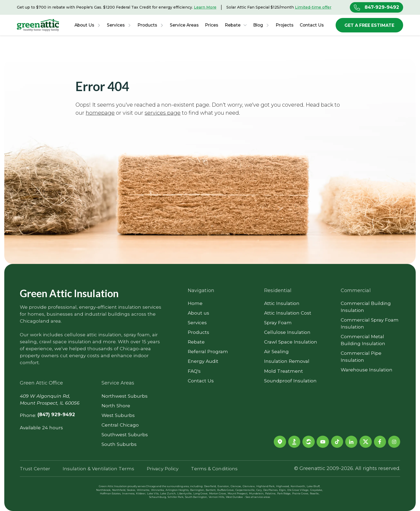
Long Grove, (201, 493)
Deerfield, (210, 486)
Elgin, (283, 490)
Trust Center (35, 469)
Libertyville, (185, 493)
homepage (100, 113)
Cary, (259, 490)
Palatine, (271, 493)
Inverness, (129, 493)
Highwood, (283, 486)
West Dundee (234, 497)
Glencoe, (236, 486)
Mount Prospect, (238, 493)
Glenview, (249, 486)
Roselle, (315, 493)
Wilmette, (143, 490)
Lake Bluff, (313, 486)
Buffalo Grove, (226, 490)
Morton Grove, (218, 493)
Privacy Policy (163, 469)
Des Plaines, (271, 490)
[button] (87, 25)
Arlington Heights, (177, 490)
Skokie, (131, 490)
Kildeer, (141, 493)
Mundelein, (257, 493)
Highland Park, (266, 486)
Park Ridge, (284, 493)
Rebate (233, 25)
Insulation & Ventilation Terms (98, 469)
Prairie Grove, (301, 493)
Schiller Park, (176, 497)
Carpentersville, (245, 490)
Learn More (205, 7)
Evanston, (224, 486)
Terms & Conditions (214, 469)
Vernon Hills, (217, 497)
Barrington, (197, 490)
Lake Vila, (153, 493)
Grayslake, (316, 490)
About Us (84, 25)
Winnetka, (158, 490)
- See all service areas (257, 497)
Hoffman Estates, (110, 493)
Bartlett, (211, 490)
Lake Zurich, (168, 493)
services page (163, 113)
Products (147, 25)
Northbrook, (104, 490)
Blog (258, 25)
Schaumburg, (158, 497)
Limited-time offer (313, 7)
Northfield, (119, 490)
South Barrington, (196, 497)
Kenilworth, (298, 486)
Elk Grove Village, (298, 490)
